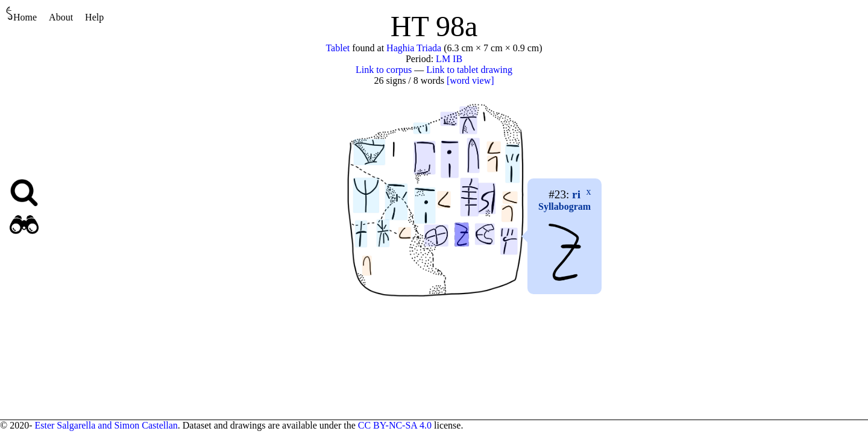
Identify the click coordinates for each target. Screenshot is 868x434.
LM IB (449, 59)
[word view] (470, 80)
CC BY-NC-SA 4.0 (395, 425)
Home (21, 14)
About (61, 17)
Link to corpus (384, 70)
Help (94, 17)
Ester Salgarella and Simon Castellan (106, 425)
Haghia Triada (414, 48)
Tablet (338, 48)
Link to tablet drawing (469, 70)
